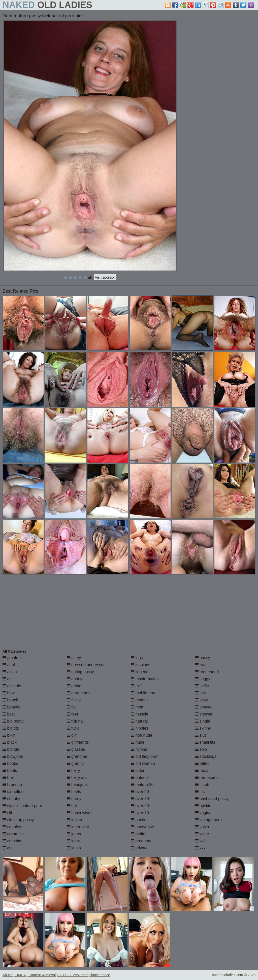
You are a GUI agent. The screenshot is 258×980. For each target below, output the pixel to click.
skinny (203, 728)
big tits (11, 728)
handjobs (77, 785)
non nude (141, 735)
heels (74, 792)
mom (138, 707)
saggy (203, 679)
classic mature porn (22, 806)
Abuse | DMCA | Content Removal (29, 975)
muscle (139, 714)
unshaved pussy (212, 799)
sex (200, 693)
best (9, 714)
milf (136, 686)
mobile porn (144, 693)
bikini (9, 735)
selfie (202, 686)
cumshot (12, 841)
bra (8, 778)
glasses (76, 749)
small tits (205, 742)
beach (10, 700)
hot (72, 806)
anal (9, 665)
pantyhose (142, 827)
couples (12, 827)
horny (74, 799)
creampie (13, 834)
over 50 (140, 799)
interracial (78, 827)
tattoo (202, 763)
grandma (77, 756)
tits (200, 792)
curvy (74, 658)
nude (138, 742)
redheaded (207, 672)
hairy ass (77, 778)
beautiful (12, 707)
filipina (75, 721)
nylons (139, 749)
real (201, 665)
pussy (203, 658)
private (139, 848)
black (10, 742)
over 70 (140, 813)
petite (138, 834)
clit (7, 813)
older (138, 770)
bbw (9, 693)
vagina (203, 813)
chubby (11, 799)
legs (137, 658)
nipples (139, 728)
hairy (73, 770)
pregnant (141, 841)
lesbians (140, 665)
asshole (12, 686)
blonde (11, 749)
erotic (74, 686)
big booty (13, 721)
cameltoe (13, 792)
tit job (202, 785)
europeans (79, 693)
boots (10, 770)
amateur (12, 658)
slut (200, 735)
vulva (202, 827)
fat (71, 707)
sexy (201, 700)
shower (204, 714)
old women (143, 763)
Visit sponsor (105, 277)
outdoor (140, 778)
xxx (200, 848)
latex (73, 841)
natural (139, 721)
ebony (75, 679)
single (203, 721)
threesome (207, 778)
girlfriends (78, 742)
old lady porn (145, 756)
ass (8, 679)
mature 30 (142, 785)
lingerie (140, 672)
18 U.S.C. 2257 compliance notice (83, 975)
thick (201, 770)
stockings (206, 756)
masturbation (145, 679)
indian (74, 820)
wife (201, 841)
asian (10, 672)
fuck (73, 728)
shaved (204, 707)
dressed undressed (86, 665)
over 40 (140, 792)
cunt (9, 848)
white (202, 834)
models (140, 700)
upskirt (203, 806)
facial (74, 700)
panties (140, 820)
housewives (80, 813)
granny (75, 763)
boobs (10, 763)
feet (72, 714)
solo (201, 749)
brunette (12, 785)
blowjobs (13, 756)
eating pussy (80, 672)
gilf (72, 735)
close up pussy (18, 820)
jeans (74, 834)
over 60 (140, 806)
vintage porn (208, 820)
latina (74, 848)
